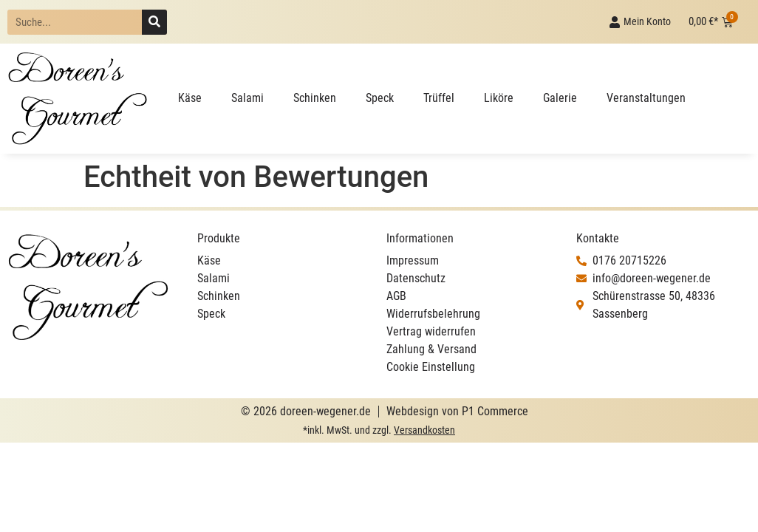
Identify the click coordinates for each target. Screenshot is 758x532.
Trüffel (439, 98)
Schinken (315, 98)
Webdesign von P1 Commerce (457, 411)
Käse (190, 98)
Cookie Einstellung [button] (431, 367)
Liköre (499, 98)
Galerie (560, 98)
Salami (247, 98)
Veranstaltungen (646, 98)
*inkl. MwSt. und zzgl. (379, 430)
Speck (380, 98)
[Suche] (154, 22)
